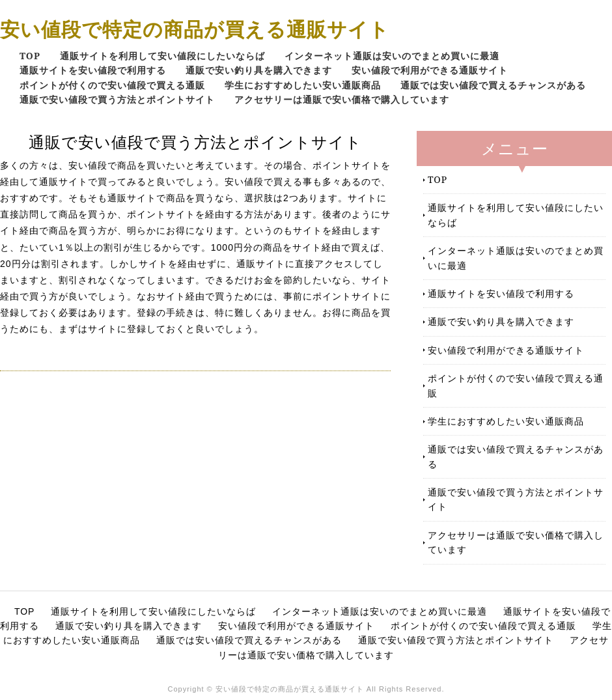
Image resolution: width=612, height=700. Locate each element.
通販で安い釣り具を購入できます (259, 70)
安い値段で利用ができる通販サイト (430, 70)
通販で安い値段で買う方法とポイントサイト (117, 99)
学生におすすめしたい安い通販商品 (303, 85)
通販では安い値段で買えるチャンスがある (493, 85)
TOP (30, 56)
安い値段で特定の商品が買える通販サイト (195, 29)
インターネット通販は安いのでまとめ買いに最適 (392, 56)
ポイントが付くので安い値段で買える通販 (112, 85)
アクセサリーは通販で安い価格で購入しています (342, 99)
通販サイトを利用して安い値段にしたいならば (162, 56)
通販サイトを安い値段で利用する (93, 70)
